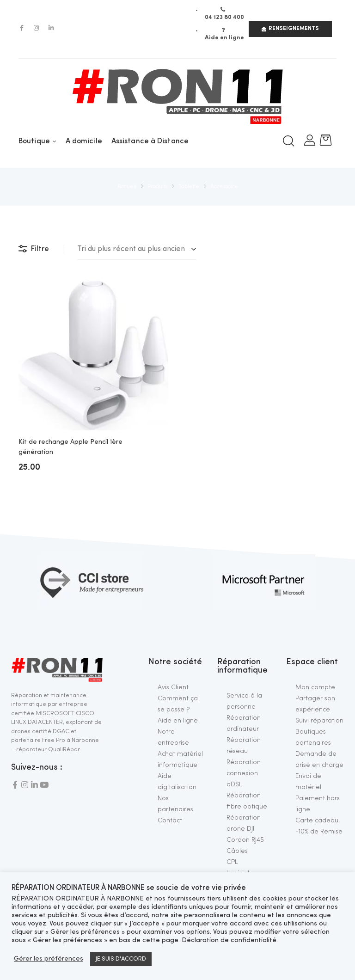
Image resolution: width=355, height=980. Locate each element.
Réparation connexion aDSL (244, 773)
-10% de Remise (319, 832)
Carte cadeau (317, 821)
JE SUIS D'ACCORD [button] (121, 959)
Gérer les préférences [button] (49, 959)
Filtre (34, 249)
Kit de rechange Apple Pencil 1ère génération (70, 447)
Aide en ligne (178, 721)
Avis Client (173, 687)
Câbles (237, 851)
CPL (232, 862)
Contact (170, 821)
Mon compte (315, 687)
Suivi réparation (319, 721)
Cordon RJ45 (245, 840)
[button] (290, 29)
